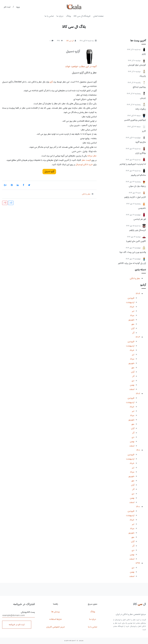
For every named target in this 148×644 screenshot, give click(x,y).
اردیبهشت (130, 302)
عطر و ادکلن (135, 278)
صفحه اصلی (98, 16)
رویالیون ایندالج (139, 87)
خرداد (132, 307)
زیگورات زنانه (141, 109)
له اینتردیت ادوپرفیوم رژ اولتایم (133, 164)
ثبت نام (7, 7)
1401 (138, 450)
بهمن (132, 385)
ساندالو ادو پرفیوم (138, 175)
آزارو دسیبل (73, 51)
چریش (143, 98)
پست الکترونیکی (18, 614)
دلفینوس (142, 208)
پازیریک (143, 76)
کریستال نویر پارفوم (138, 230)
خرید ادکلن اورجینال (84, 165)
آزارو (51, 82)
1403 (138, 337)
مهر (133, 324)
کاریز (144, 131)
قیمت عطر (86, 160)
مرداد (132, 315)
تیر (133, 311)
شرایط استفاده (55, 619)
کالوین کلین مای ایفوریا (136, 241)
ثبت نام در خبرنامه (17, 625)
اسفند (132, 389)
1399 (138, 563)
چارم (144, 54)
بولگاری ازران (141, 153)
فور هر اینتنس (140, 219)
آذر (133, 333)
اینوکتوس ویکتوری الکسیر (135, 120)
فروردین (131, 298)
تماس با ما (49, 16)
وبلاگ (68, 16)
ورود (18, 7)
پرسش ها (55, 612)
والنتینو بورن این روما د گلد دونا (133, 252)
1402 (138, 394)
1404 (138, 294)
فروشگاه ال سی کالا (82, 16)
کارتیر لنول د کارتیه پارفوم (135, 197)
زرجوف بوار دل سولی (137, 186)
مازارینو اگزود (141, 142)
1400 (138, 507)
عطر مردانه (92, 156)
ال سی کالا (70, 41)
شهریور (131, 320)
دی (133, 381)
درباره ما (60, 16)
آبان (133, 328)
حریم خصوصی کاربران (56, 627)
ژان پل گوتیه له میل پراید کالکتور (132, 263)
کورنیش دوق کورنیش (137, 65)
